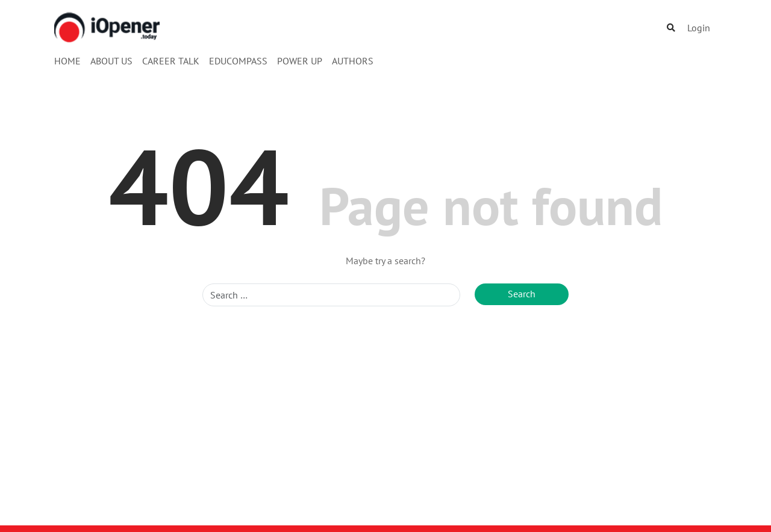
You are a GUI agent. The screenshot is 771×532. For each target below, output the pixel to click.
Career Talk (171, 61)
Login (699, 28)
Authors (353, 61)
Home (67, 61)
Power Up (300, 61)
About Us (111, 61)
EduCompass (238, 61)
